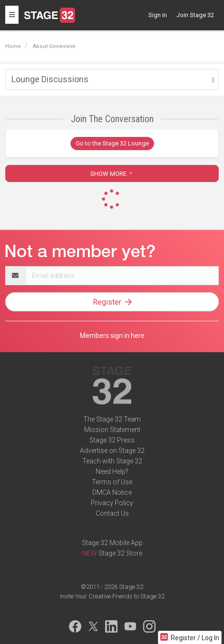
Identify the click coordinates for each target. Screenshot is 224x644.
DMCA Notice (112, 492)
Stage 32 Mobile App (112, 543)
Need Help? (112, 471)
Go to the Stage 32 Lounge (112, 143)
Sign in (158, 15)
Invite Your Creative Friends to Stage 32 (112, 596)
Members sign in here (112, 336)
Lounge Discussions (50, 79)
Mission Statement (112, 430)
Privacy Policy (112, 503)
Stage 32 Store (120, 553)
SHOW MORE (112, 174)
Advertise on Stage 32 (112, 451)
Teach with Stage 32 (112, 461)
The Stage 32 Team (112, 419)
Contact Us (112, 513)
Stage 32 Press (112, 440)
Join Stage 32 (195, 15)
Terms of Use (112, 482)
